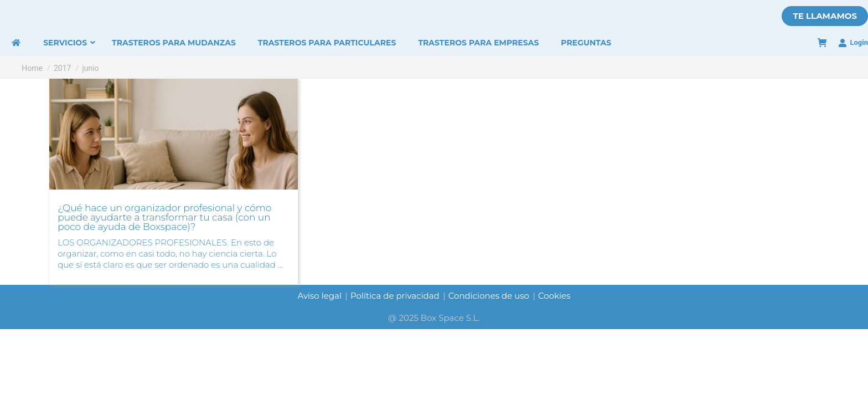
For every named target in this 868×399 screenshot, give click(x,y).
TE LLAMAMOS (825, 16)
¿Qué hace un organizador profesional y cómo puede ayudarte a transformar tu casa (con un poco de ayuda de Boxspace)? (164, 217)
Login (853, 43)
